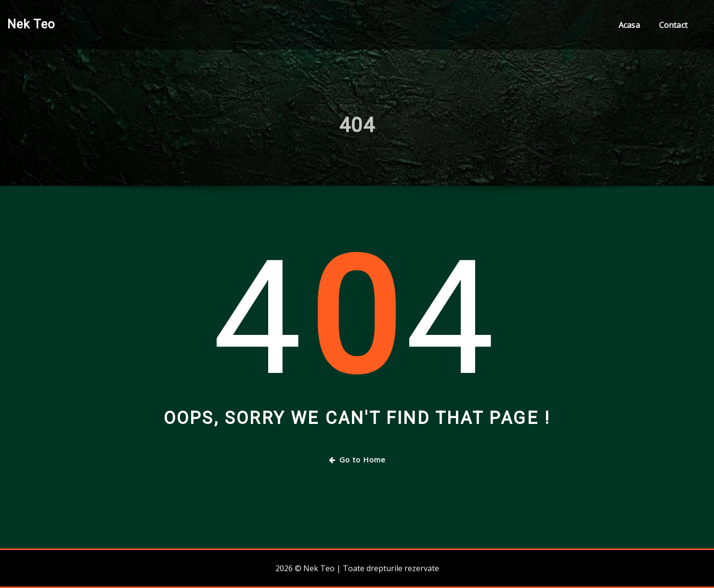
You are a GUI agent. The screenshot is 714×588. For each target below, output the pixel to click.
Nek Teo (31, 24)
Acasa (629, 25)
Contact (673, 25)
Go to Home (357, 460)
